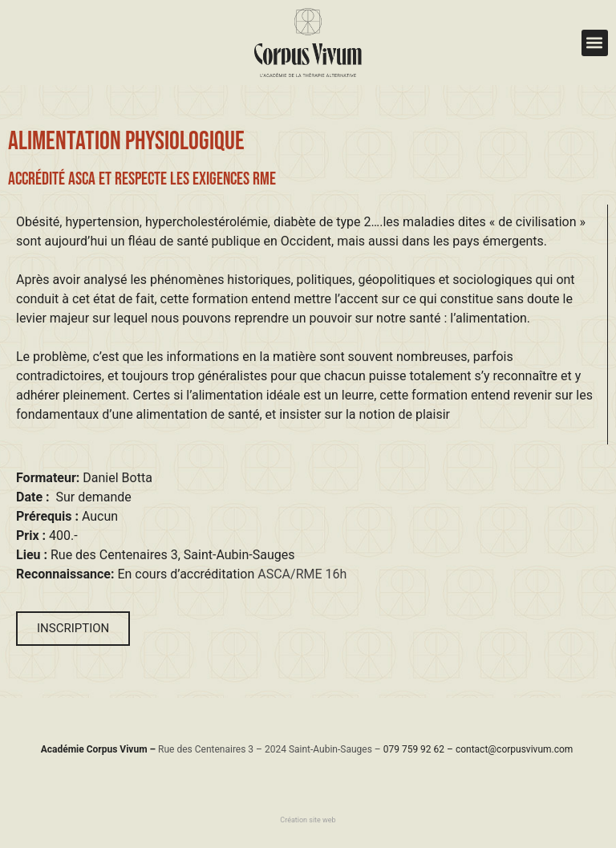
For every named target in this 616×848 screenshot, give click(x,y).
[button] (595, 43)
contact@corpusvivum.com (514, 749)
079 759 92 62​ (414, 749)
